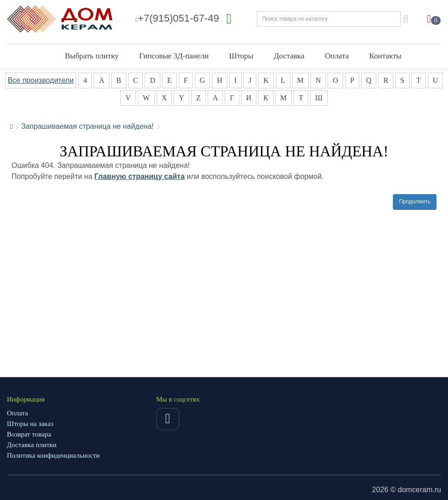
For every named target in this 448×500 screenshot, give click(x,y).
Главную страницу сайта (139, 176)
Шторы (241, 56)
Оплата (337, 56)
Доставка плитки (32, 445)
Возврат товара (29, 434)
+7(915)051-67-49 (177, 18)
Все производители (41, 80)
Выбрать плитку (92, 56)
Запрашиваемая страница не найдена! (88, 126)
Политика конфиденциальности (53, 455)
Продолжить (415, 201)
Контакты (386, 56)
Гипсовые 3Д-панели (174, 56)
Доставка (289, 56)
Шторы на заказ (30, 424)
